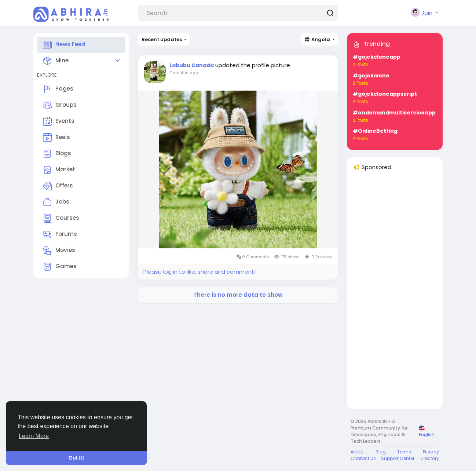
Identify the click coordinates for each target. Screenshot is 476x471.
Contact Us (363, 458)
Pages (58, 89)
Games (60, 267)
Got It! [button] (76, 458)
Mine (56, 61)
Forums (60, 234)
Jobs (56, 202)
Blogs (57, 154)
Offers (58, 186)
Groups (60, 105)
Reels (56, 138)
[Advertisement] (395, 293)
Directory (429, 458)
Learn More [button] (34, 436)
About (357, 452)
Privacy (431, 452)
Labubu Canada (192, 65)
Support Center (398, 458)
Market (59, 170)
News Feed (64, 45)
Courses (61, 218)
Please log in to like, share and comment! (199, 272)
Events (59, 121)
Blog (381, 452)
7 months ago (184, 73)
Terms (404, 452)
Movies (59, 251)
